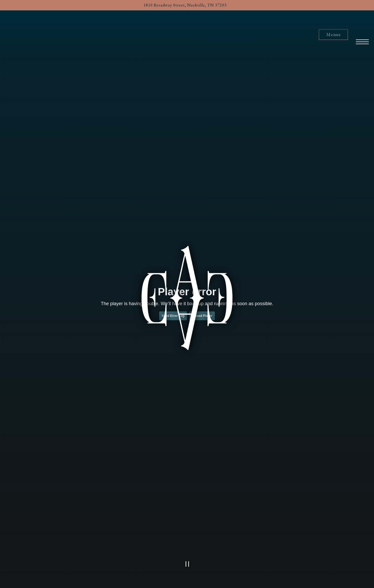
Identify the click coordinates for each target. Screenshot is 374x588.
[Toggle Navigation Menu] (363, 34)
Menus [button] (333, 35)
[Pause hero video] (187, 564)
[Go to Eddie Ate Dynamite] (185, 5)
